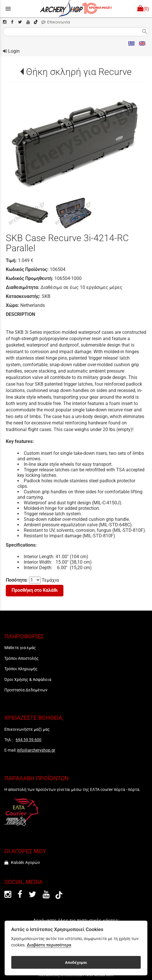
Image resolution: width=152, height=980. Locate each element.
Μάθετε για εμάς (20, 648)
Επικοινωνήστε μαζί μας (27, 729)
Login (11, 51)
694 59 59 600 (29, 740)
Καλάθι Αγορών (22, 862)
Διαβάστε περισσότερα (49, 945)
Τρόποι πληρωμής (21, 669)
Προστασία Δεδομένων (26, 690)
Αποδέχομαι (76, 962)
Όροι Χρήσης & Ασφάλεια (28, 679)
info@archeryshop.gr (36, 750)
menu (8, 9)
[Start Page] (76, 9)
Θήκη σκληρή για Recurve (79, 72)
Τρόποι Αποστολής (22, 658)
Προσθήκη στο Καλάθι (35, 590)
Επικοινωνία (56, 22)
